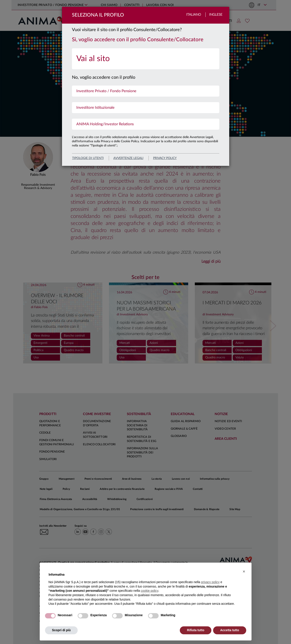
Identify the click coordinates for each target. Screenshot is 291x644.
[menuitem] (146, 59)
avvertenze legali (128, 158)
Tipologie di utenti (88, 158)
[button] (244, 571)
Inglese (216, 15)
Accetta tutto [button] (230, 630)
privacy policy (165, 158)
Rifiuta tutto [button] (196, 630)
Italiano (194, 15)
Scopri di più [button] (61, 630)
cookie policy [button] (149, 591)
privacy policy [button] (210, 582)
